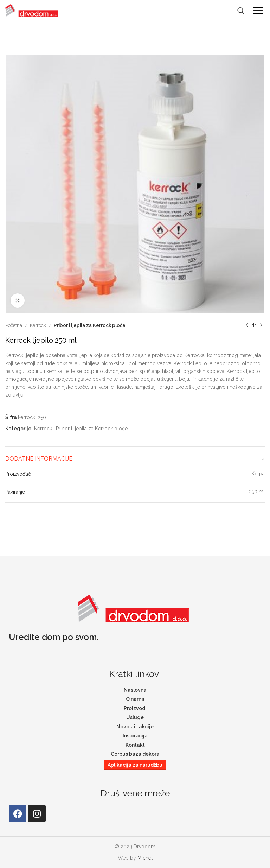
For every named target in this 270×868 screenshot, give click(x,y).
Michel (145, 858)
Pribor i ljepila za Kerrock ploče (90, 325)
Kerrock (38, 325)
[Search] (241, 11)
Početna (14, 325)
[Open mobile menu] (258, 11)
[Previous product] (247, 325)
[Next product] (261, 325)
